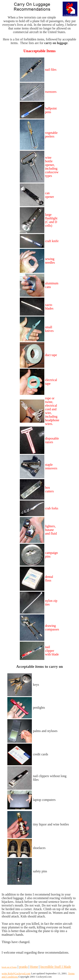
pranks (23, 967)
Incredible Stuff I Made (56, 967)
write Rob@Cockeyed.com (16, 973)
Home (34, 967)
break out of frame (9, 967)
